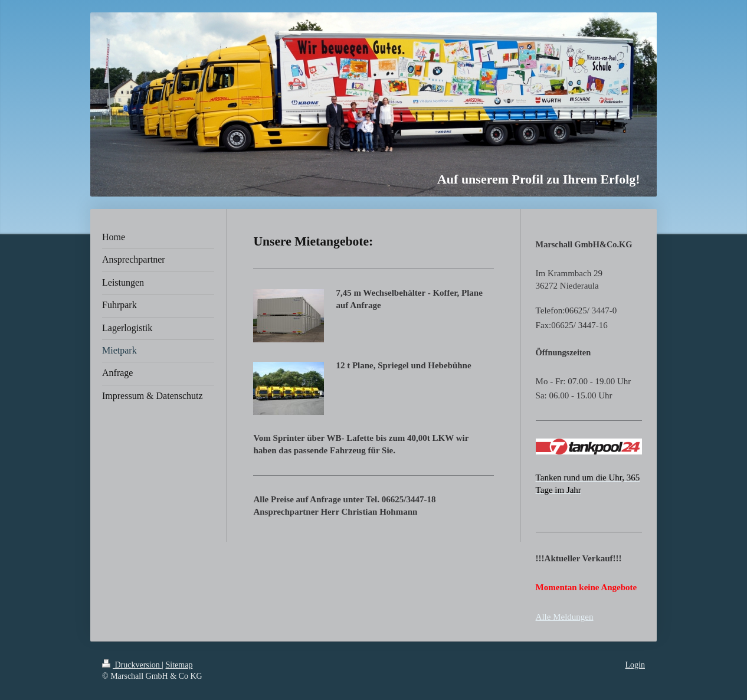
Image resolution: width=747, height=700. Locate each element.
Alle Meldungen (565, 617)
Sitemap (179, 665)
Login (635, 665)
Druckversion (132, 665)
